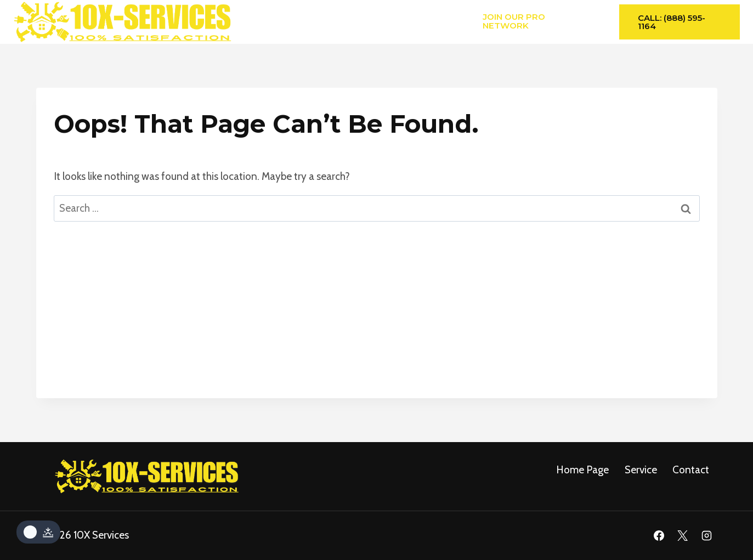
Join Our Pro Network (514, 21)
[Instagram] (707, 536)
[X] (683, 536)
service (641, 470)
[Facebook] (659, 536)
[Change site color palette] (38, 532)
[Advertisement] (377, 321)
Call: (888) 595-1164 (672, 22)
